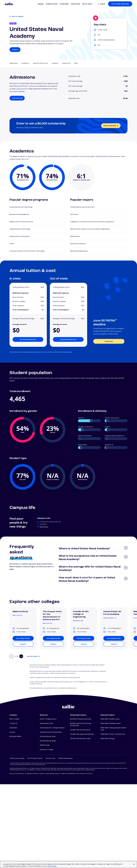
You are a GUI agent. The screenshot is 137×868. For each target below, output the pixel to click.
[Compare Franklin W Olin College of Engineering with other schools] (84, 644)
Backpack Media (15, 736)
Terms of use (50, 758)
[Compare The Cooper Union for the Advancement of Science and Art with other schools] (53, 644)
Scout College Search (48, 719)
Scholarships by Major (48, 741)
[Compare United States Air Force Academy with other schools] (114, 644)
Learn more (16, 98)
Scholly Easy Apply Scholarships (82, 734)
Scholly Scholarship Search (80, 730)
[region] (68, 865)
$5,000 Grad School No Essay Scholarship (81, 724)
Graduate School (52, 4)
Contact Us (14, 723)
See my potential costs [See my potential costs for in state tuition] (28, 339)
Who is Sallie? (14, 719)
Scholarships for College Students (52, 728)
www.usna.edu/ (44, 527)
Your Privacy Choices (35, 758)
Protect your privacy (17, 758)
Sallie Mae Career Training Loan (113, 734)
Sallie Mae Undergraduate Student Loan (113, 729)
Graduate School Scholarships (51, 732)
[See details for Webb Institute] (23, 638)
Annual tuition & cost (40, 63)
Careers (12, 732)
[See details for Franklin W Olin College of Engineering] (84, 638)
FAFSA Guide (45, 745)
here (82, 682)
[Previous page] (11, 656)
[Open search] (102, 4)
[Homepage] (20, 4)
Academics (25, 63)
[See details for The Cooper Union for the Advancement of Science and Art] (53, 638)
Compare (15, 50)
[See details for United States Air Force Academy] (114, 638)
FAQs (76, 63)
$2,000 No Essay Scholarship (81, 719)
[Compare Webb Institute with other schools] (23, 644)
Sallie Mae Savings (108, 738)
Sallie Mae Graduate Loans (111, 723)
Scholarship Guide (46, 723)
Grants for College (47, 750)
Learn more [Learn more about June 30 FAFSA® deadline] (109, 341)
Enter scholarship (110, 126)
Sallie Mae (13, 728)
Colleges (41, 4)
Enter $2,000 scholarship (120, 4)
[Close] (134, 864)
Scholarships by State (48, 736)
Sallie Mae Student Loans (110, 719)
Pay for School (87, 4)
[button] (65, 758)
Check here (20, 89)
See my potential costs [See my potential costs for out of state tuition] (68, 339)
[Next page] (21, 656)
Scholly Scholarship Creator (81, 738)
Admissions (14, 63)
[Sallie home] (68, 708)
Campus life (66, 63)
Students (55, 63)
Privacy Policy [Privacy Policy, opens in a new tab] (52, 866)
